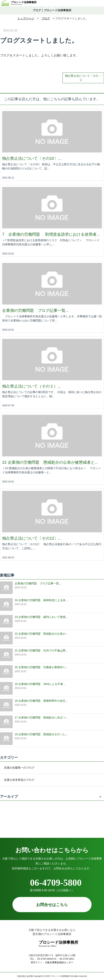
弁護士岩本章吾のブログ (19, 780)
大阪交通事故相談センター (59, 962)
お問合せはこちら (53, 905)
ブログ (52, 6)
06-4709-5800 (52, 883)
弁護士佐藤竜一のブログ (19, 768)
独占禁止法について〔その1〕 (82, 78)
